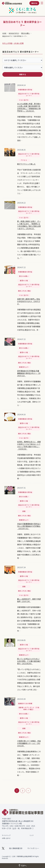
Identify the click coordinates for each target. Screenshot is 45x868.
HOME (4, 33)
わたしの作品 (7, 43)
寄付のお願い (26, 33)
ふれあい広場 (18, 43)
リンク (31, 835)
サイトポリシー (33, 848)
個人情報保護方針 (16, 848)
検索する (23, 74)
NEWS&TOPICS (14, 33)
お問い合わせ (6, 838)
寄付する (34, 3)
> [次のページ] (28, 791)
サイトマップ (6, 835)
